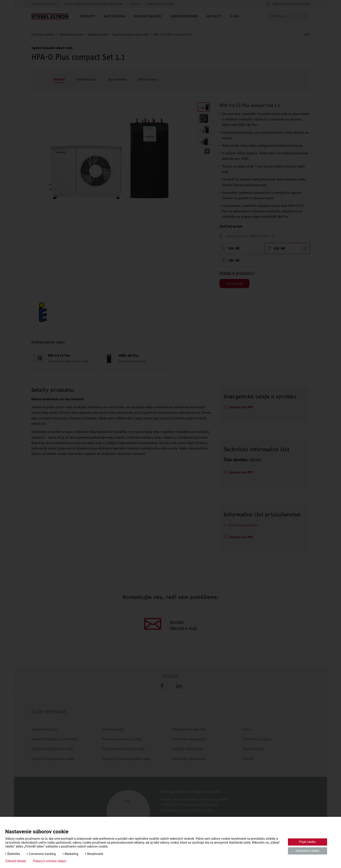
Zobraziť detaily (16, 861)
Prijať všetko (307, 842)
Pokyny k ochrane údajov (50, 861)
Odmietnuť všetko (308, 851)
